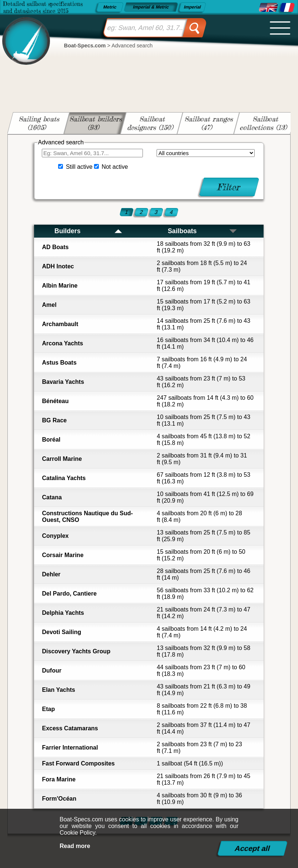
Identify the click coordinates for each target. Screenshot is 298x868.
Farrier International (70, 748)
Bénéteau (55, 401)
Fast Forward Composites (78, 763)
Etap (48, 709)
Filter (229, 187)
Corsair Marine (63, 555)
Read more (75, 846)
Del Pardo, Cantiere (69, 594)
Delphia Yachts (63, 613)
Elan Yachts (58, 690)
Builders (89, 231)
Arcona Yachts (62, 343)
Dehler (51, 574)
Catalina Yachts (64, 478)
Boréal (51, 440)
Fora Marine (59, 779)
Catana (52, 497)
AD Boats (55, 247)
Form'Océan (59, 799)
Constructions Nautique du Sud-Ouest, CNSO (87, 517)
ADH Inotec (58, 266)
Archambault (60, 324)
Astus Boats (59, 363)
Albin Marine (60, 286)
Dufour (51, 671)
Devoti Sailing (61, 632)
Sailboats (203, 231)
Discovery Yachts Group (76, 651)
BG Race (54, 420)
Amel (49, 305)
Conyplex (55, 536)
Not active (115, 167)
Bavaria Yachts (63, 382)
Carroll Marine (62, 459)
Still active (79, 167)
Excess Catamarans (70, 728)
